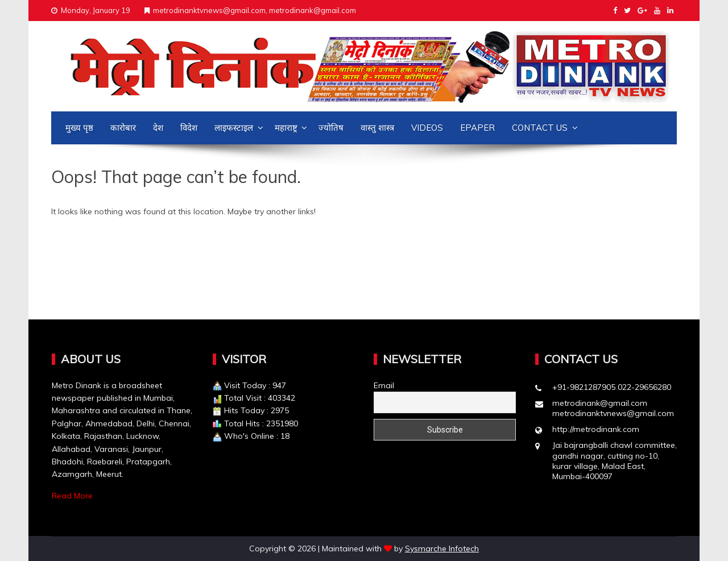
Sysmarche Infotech (442, 548)
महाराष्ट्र (286, 128)
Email (384, 385)
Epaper (477, 128)
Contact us (540, 128)
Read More (72, 496)
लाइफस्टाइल (234, 128)
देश (158, 128)
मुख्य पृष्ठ (79, 128)
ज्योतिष (331, 128)
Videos (427, 128)
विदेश (189, 128)
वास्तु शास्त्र (377, 128)
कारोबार (123, 128)
